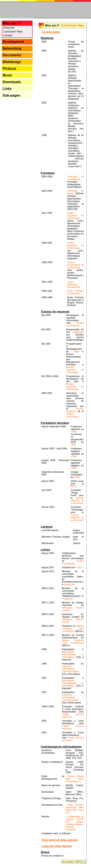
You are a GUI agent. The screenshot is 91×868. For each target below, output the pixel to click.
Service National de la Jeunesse (77, 500)
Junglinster (78, 332)
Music (7, 75)
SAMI (76, 351)
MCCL (74, 486)
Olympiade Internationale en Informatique (73, 654)
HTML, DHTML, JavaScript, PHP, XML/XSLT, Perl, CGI (75, 809)
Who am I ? (12, 23)
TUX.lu (79, 567)
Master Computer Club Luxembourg (73, 628)
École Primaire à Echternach (75, 292)
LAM (73, 445)
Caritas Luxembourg (75, 324)
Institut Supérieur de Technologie (75, 215)
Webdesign (12, 62)
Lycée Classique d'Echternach (74, 284)
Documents (12, 55)
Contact (7, 36)
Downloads (12, 82)
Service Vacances (75, 410)
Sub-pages (11, 95)
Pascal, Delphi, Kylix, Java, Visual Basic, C (75, 779)
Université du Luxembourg (75, 178)
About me (8, 28)
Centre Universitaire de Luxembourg (75, 265)
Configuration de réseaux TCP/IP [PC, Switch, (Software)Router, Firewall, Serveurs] (75, 823)
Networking (12, 48)
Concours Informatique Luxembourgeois (70, 669)
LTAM (74, 432)
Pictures (9, 69)
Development (13, 42)
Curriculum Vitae (13, 32)
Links (7, 89)
